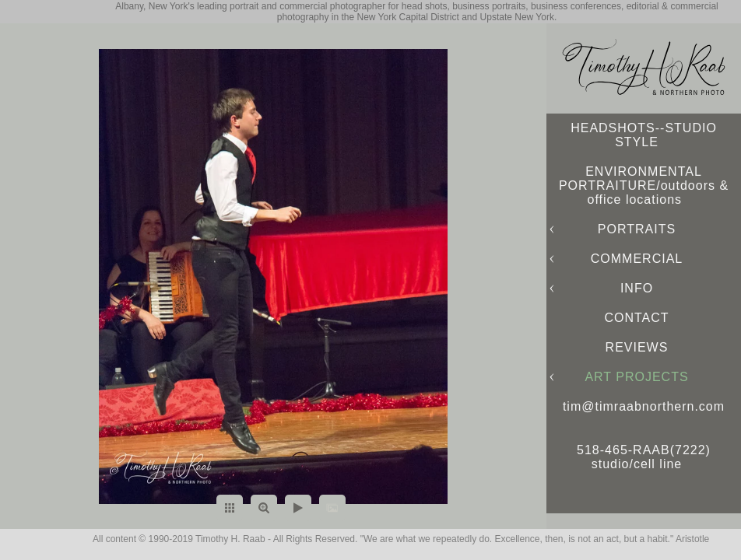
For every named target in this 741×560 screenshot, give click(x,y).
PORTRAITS (637, 229)
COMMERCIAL (637, 259)
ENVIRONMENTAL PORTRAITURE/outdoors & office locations (644, 185)
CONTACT (636, 318)
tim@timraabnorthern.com (644, 406)
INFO (637, 288)
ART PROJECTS (636, 377)
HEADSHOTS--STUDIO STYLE (644, 135)
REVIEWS (637, 347)
